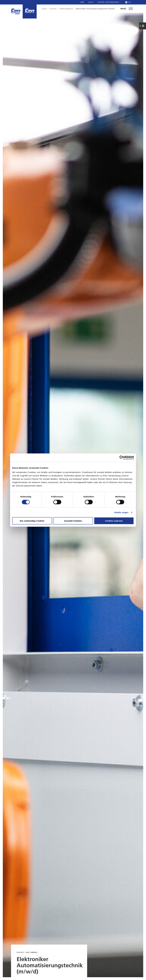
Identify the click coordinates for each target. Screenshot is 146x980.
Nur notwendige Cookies (32, 521)
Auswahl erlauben (73, 521)
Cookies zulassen (114, 521)
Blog (91, 2)
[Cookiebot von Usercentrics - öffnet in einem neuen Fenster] (122, 458)
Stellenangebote (66, 9)
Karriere (53, 9)
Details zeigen (121, 512)
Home (44, 9)
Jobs (82, 2)
